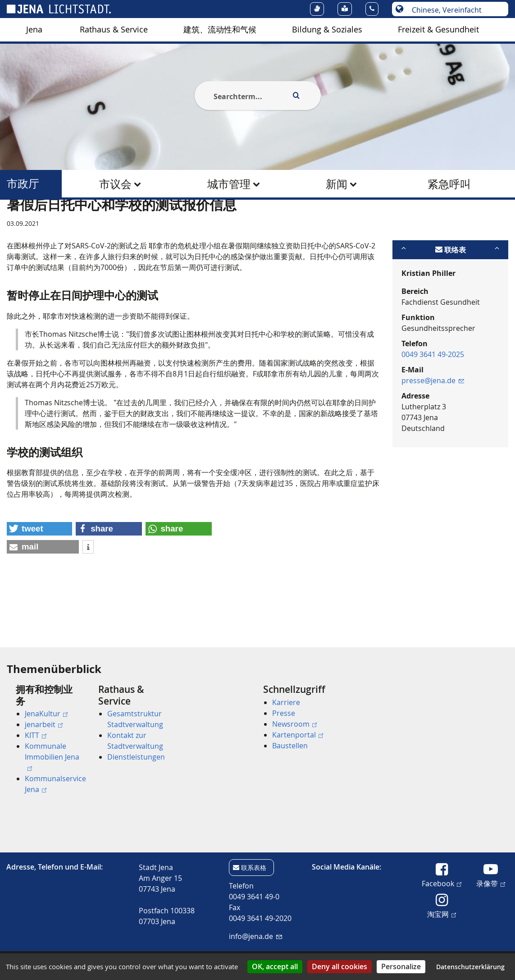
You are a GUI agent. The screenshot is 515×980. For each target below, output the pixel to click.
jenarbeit (44, 724)
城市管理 (229, 184)
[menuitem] (34, 30)
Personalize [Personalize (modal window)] (401, 966)
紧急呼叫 (449, 184)
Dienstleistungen (136, 757)
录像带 (491, 883)
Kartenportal (298, 735)
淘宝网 (442, 914)
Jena (34, 30)
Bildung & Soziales (327, 30)
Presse (284, 713)
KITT (36, 735)
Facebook (442, 883)
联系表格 (254, 868)
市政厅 (23, 184)
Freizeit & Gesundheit (438, 30)
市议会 (115, 184)
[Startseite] (17, 222)
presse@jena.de (433, 424)
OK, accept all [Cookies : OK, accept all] (275, 966)
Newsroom (294, 724)
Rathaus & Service (114, 30)
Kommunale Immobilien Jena (52, 756)
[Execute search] (296, 96)
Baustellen (290, 746)
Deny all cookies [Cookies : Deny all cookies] (340, 966)
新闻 (337, 184)
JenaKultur (46, 714)
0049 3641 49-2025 (433, 398)
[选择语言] (455, 10)
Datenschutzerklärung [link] (470, 967)
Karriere (286, 702)
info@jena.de (255, 936)
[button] (39, 573)
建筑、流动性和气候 (220, 30)
